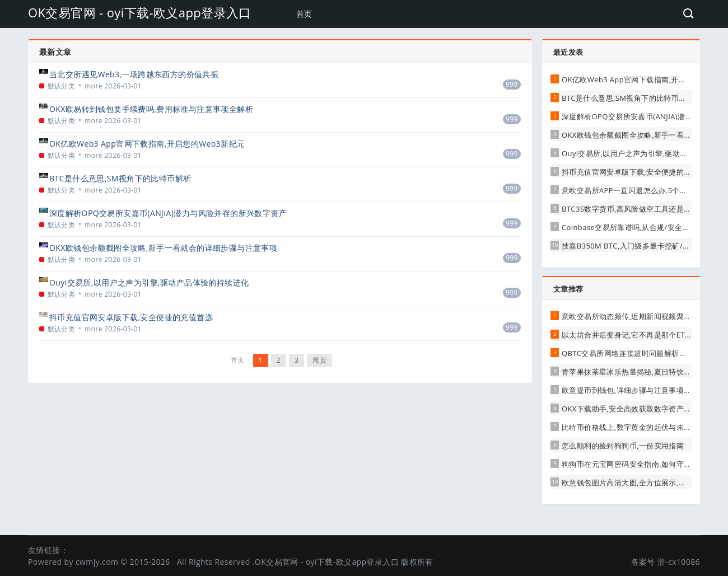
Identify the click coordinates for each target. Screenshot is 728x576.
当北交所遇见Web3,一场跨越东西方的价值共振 (134, 74)
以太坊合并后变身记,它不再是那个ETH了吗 (634, 335)
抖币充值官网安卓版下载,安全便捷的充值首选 (131, 317)
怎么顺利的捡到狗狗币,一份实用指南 (623, 446)
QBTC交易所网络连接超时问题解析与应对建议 (639, 353)
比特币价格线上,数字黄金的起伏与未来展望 (634, 427)
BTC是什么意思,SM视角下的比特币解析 (120, 178)
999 (512, 84)
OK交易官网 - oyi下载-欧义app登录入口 (140, 12)
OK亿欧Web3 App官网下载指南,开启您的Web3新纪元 (147, 144)
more (94, 86)
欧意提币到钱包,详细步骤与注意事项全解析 (634, 390)
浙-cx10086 (679, 562)
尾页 (319, 360)
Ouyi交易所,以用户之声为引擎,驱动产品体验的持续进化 (149, 282)
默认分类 (62, 86)
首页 (304, 14)
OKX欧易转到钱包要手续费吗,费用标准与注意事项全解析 (151, 109)
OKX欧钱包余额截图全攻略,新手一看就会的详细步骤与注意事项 (163, 248)
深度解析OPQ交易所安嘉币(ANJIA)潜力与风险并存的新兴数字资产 (168, 213)
